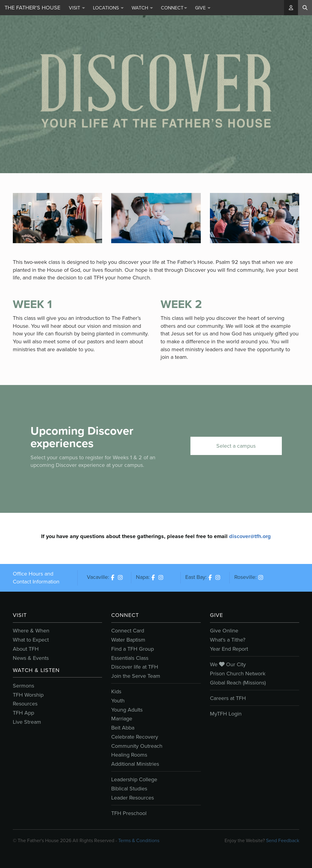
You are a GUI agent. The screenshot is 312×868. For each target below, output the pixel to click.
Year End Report (229, 649)
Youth (118, 701)
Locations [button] (108, 8)
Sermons (23, 686)
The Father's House (32, 8)
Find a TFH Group (133, 649)
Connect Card (128, 631)
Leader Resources (133, 798)
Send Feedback (283, 840)
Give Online (224, 631)
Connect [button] (174, 8)
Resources (25, 704)
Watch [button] (142, 8)
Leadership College (134, 779)
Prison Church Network (238, 674)
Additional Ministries (135, 764)
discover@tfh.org (250, 536)
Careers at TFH (228, 698)
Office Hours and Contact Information (36, 578)
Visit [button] (77, 8)
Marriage (122, 719)
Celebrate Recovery (135, 737)
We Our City (228, 664)
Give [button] (203, 8)
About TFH (26, 649)
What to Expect (31, 640)
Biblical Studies (129, 789)
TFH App (23, 713)
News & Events (31, 658)
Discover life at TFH (135, 667)
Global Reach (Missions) (238, 683)
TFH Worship (28, 695)
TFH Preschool (129, 813)
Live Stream (27, 722)
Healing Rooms (129, 755)
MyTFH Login (226, 714)
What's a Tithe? (228, 640)
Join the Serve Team (136, 676)
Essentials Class (130, 658)
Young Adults (127, 710)
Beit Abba (123, 728)
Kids (116, 691)
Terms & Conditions (139, 840)
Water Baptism (128, 640)
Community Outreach (137, 746)
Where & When (31, 631)
